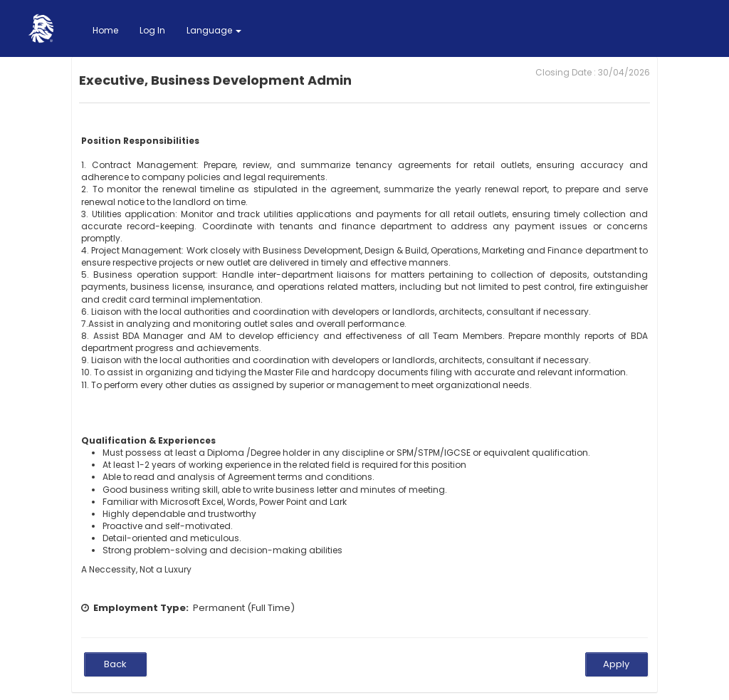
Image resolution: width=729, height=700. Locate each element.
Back (115, 664)
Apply (616, 664)
